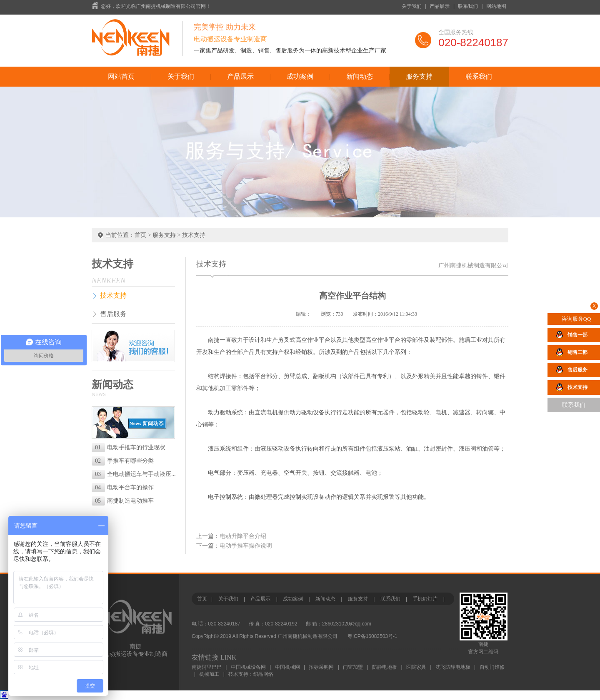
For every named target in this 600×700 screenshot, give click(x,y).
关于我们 (412, 6)
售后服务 (113, 314)
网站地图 (496, 6)
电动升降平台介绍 (243, 536)
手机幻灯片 (425, 599)
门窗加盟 (353, 667)
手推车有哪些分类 (124, 461)
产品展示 (440, 6)
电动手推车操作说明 (246, 546)
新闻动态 (360, 76)
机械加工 (209, 674)
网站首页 (121, 76)
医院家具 (416, 667)
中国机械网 (287, 667)
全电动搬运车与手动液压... (135, 474)
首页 (140, 235)
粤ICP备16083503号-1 (372, 636)
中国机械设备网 (248, 667)
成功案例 (300, 76)
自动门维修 (492, 667)
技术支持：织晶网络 (251, 674)
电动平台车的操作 (124, 487)
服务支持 (419, 76)
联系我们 (468, 6)
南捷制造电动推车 (124, 501)
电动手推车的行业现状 (130, 447)
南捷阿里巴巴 (207, 667)
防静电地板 (385, 667)
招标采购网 (321, 667)
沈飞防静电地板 (453, 667)
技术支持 (194, 235)
